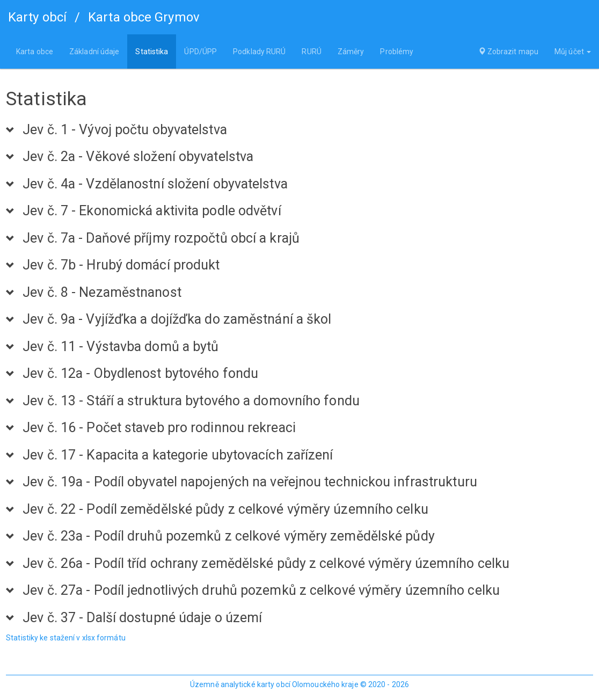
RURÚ (311, 52)
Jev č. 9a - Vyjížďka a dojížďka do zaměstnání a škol (177, 319)
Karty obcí (37, 17)
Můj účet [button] (573, 52)
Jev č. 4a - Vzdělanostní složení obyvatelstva (155, 184)
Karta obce (35, 52)
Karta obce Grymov (144, 17)
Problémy (397, 52)
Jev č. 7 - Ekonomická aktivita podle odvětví (152, 211)
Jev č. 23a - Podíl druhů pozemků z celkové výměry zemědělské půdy (229, 536)
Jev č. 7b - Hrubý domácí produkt (121, 265)
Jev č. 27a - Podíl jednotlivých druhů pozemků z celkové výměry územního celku (261, 590)
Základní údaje (94, 52)
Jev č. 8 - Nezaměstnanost (102, 293)
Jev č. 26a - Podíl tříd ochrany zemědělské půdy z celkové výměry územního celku (266, 564)
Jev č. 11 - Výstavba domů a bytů (120, 347)
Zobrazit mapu (509, 52)
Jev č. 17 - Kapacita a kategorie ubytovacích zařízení (178, 455)
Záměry (351, 52)
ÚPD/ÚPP (200, 52)
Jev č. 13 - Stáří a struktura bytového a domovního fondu (191, 401)
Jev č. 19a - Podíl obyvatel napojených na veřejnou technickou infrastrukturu (250, 482)
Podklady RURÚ (259, 52)
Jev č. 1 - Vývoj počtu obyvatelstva (125, 130)
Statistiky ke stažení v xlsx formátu (66, 638)
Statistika (152, 52)
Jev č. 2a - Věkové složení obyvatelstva (138, 157)
